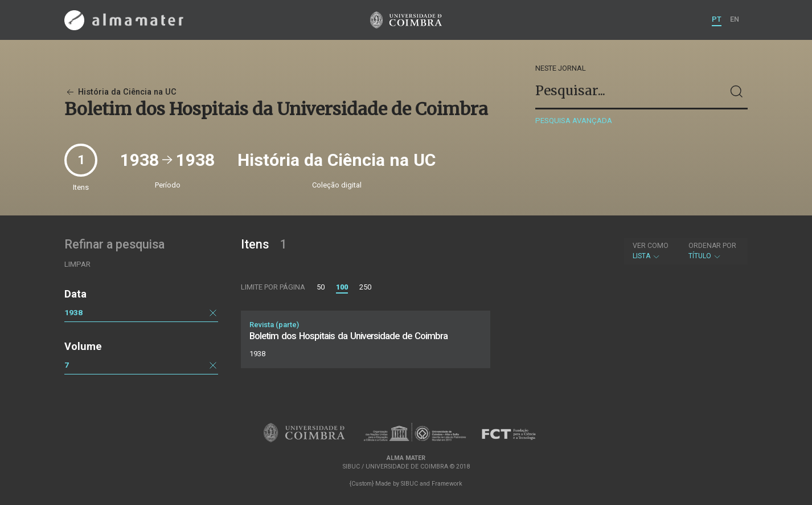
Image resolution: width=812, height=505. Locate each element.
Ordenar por (712, 246)
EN (735, 19)
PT (717, 19)
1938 (73, 312)
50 (321, 287)
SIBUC (409, 484)
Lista (651, 251)
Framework (447, 484)
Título (712, 251)
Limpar (77, 264)
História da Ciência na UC (120, 92)
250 (365, 287)
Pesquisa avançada (574, 121)
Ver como (651, 246)
